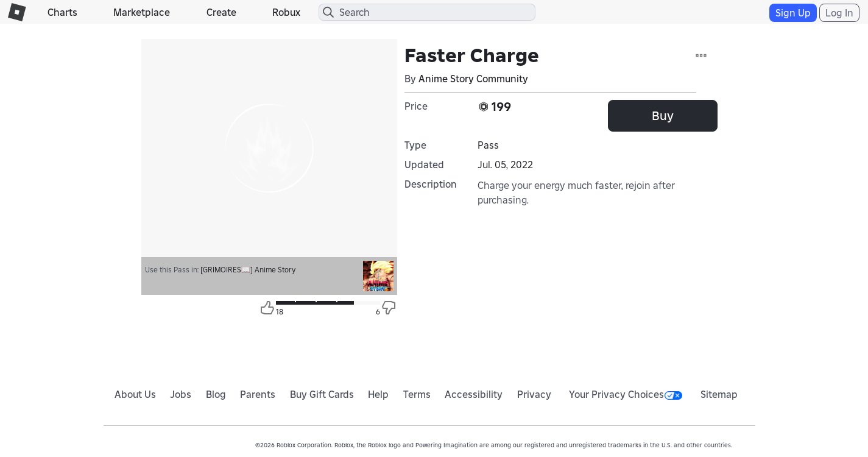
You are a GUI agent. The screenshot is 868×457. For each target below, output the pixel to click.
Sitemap (719, 394)
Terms (417, 394)
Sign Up (793, 13)
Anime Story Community (473, 79)
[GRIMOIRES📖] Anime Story (248, 270)
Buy (663, 116)
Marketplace (142, 12)
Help (378, 394)
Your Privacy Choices (626, 394)
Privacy (534, 394)
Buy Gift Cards (322, 394)
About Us (135, 394)
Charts (62, 12)
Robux (286, 12)
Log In (839, 13)
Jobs (181, 394)
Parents (258, 394)
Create (221, 12)
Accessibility (474, 394)
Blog (216, 394)
